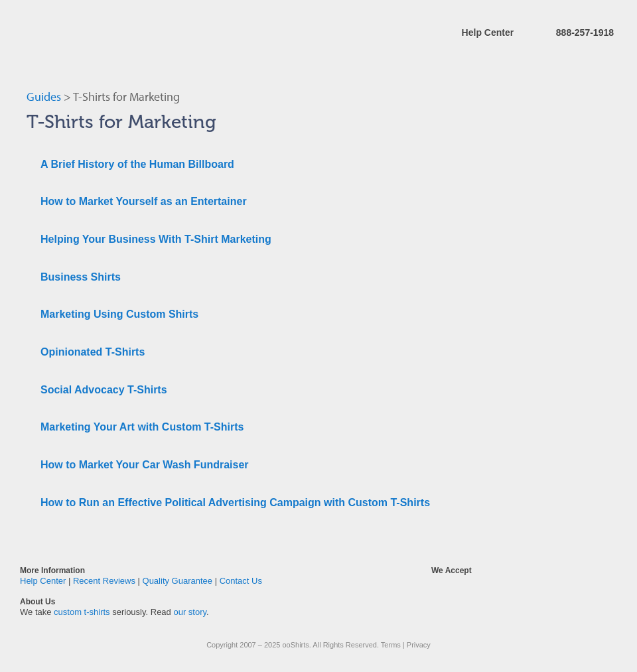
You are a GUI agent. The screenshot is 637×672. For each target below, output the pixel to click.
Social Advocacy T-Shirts (104, 390)
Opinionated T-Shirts (93, 352)
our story (190, 612)
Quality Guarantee (178, 581)
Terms (391, 645)
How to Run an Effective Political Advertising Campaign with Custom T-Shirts (235, 503)
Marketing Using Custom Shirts (119, 314)
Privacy (419, 645)
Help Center (488, 33)
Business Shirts (81, 277)
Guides (44, 97)
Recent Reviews (104, 581)
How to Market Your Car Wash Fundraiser (145, 465)
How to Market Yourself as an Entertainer (144, 201)
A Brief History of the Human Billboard (137, 164)
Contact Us (241, 581)
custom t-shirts (82, 612)
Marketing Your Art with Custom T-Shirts (142, 427)
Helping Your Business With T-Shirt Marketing (156, 239)
